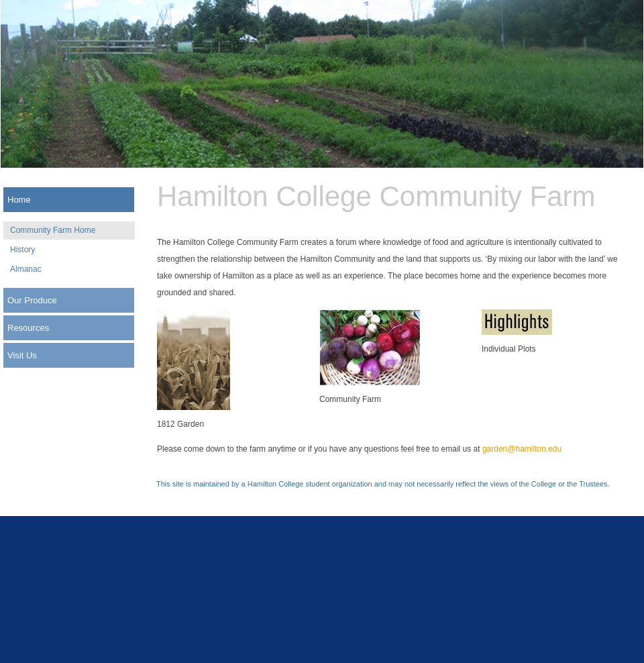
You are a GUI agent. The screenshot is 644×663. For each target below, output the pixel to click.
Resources (28, 328)
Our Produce (32, 300)
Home (19, 200)
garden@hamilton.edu (522, 449)
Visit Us (22, 355)
